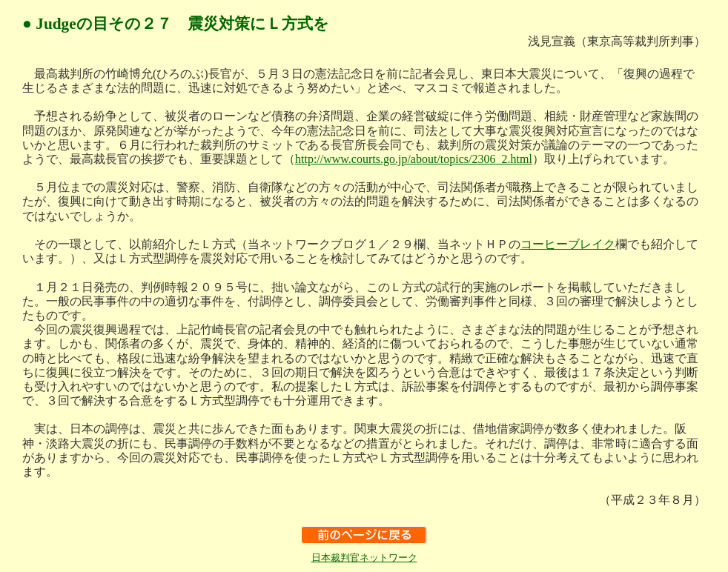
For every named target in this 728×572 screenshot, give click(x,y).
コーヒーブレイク (568, 244)
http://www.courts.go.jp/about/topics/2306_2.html (414, 159)
